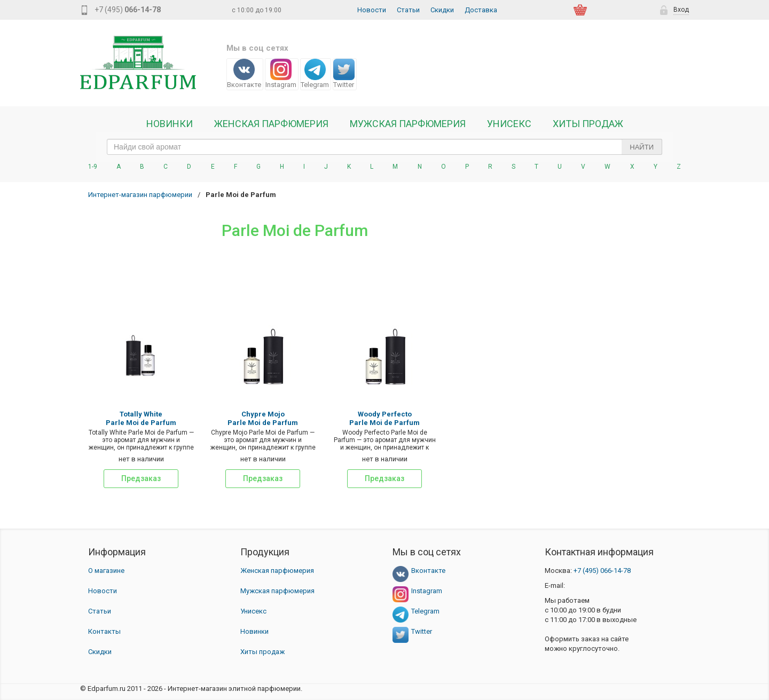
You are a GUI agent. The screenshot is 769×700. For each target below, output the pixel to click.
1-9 (93, 167)
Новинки (170, 124)
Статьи (408, 10)
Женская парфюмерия (277, 571)
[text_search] (384, 147)
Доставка (481, 10)
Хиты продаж (588, 124)
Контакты (104, 631)
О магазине (106, 571)
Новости (372, 10)
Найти (642, 147)
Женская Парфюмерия (271, 124)
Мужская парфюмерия (408, 124)
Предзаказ (141, 478)
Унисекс (509, 124)
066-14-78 (602, 571)
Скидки (442, 10)
